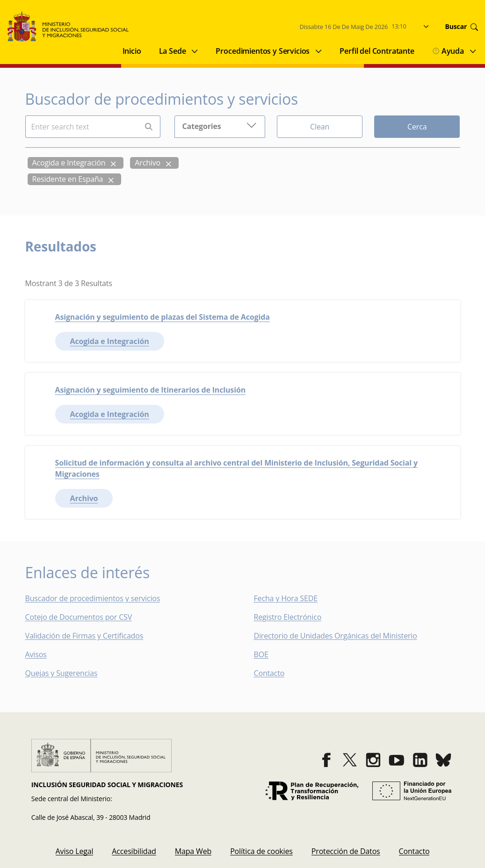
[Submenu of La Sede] (195, 51)
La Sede (173, 51)
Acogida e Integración (69, 163)
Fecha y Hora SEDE (286, 598)
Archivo (148, 163)
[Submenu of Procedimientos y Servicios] (319, 51)
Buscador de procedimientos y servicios (93, 598)
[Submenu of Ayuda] (473, 51)
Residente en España (68, 179)
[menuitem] (75, 851)
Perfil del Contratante (377, 51)
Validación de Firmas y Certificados (91, 636)
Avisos (36, 654)
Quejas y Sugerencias (62, 673)
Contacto (276, 673)
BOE (268, 654)
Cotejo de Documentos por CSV (85, 617)
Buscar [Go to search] (462, 27)
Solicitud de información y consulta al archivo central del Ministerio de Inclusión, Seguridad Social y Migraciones (237, 468)
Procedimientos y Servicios (263, 51)
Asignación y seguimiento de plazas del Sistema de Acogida (163, 317)
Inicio (132, 51)
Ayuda (448, 51)
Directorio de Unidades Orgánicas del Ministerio (336, 636)
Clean (320, 127)
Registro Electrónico (288, 617)
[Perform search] (149, 127)
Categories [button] (220, 126)
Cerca (417, 127)
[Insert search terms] (82, 127)
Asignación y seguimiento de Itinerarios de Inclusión (151, 390)
